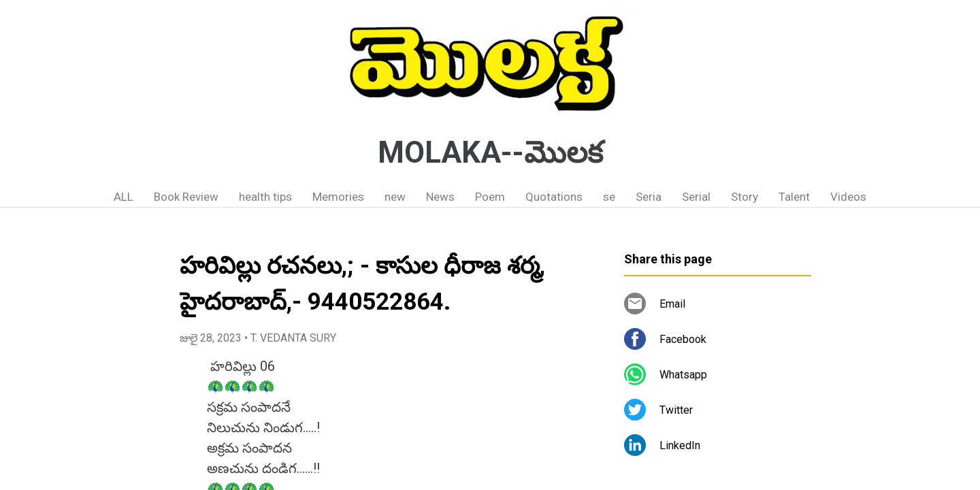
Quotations (554, 197)
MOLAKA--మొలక (490, 152)
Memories (338, 197)
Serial (696, 197)
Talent (794, 197)
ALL (124, 197)
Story (745, 197)
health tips (265, 197)
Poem (490, 197)
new (395, 197)
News (440, 197)
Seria (649, 197)
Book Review (186, 197)
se (609, 197)
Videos (848, 197)
